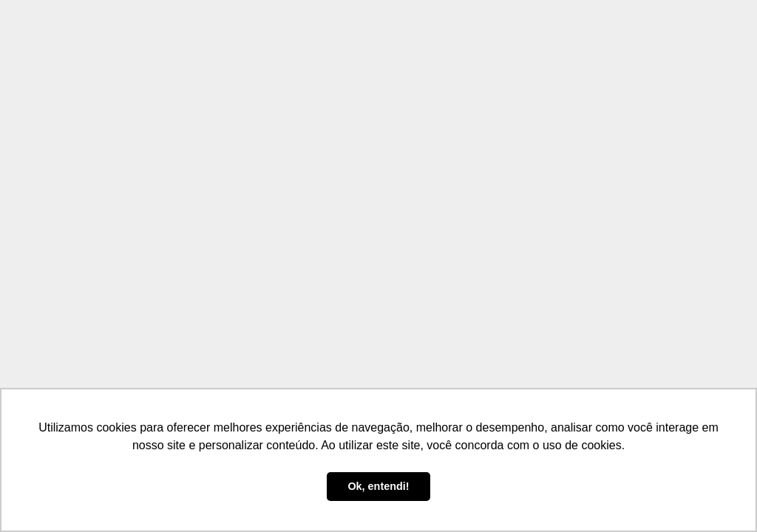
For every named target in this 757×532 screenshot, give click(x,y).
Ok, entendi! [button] (378, 486)
